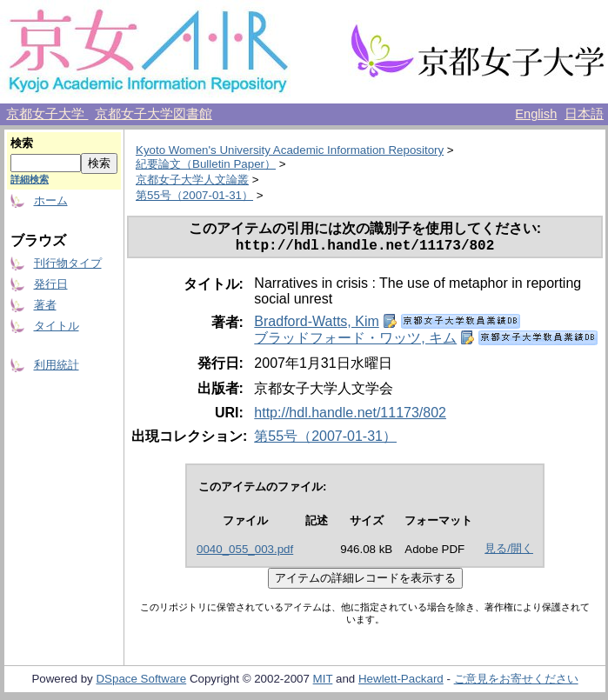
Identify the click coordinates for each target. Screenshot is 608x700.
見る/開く (509, 552)
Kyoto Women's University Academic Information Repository (290, 150)
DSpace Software (141, 682)
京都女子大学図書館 (154, 114)
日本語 (584, 114)
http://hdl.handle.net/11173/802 (350, 416)
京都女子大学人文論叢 (192, 180)
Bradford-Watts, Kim (316, 325)
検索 (22, 143)
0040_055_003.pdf (245, 553)
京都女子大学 (47, 114)
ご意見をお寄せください (516, 682)
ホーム (51, 200)
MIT (323, 682)
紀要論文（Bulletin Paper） (206, 164)
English (536, 114)
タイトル (57, 326)
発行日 (51, 284)
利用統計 (57, 365)
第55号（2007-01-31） (194, 195)
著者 (45, 305)
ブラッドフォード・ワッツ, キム (355, 341)
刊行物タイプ (68, 263)
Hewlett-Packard (401, 682)
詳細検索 (30, 179)
